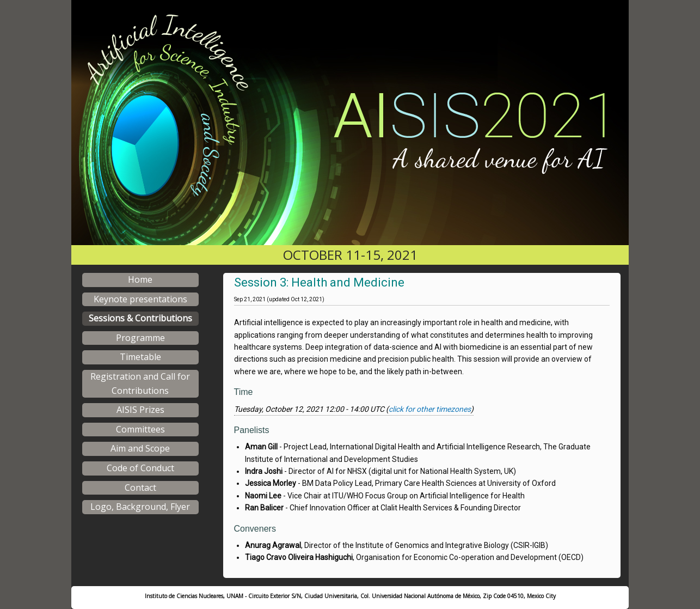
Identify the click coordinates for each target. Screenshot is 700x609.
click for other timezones (430, 409)
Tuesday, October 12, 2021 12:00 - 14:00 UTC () (354, 409)
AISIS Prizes (140, 410)
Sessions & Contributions (140, 318)
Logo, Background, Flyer (140, 507)
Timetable (140, 357)
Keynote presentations (140, 299)
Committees (140, 429)
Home (140, 279)
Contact (140, 488)
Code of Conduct (140, 468)
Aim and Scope (140, 448)
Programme (140, 338)
